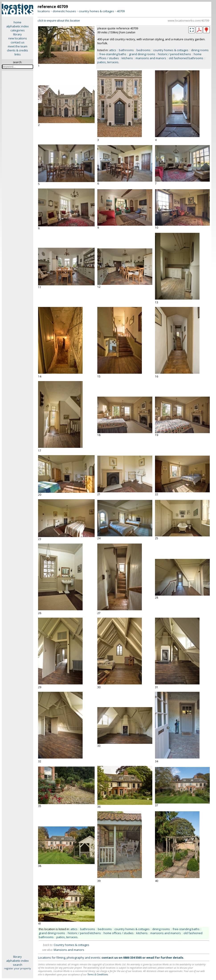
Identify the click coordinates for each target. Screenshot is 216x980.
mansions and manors (151, 58)
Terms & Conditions (98, 974)
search (18, 965)
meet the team (18, 46)
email (150, 958)
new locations (18, 38)
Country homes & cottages (71, 945)
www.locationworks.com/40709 (188, 20)
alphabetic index (17, 26)
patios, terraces (108, 62)
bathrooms (126, 50)
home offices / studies (119, 933)
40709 (121, 11)
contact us (18, 42)
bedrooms (144, 50)
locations (44, 11)
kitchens (127, 58)
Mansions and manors (69, 950)
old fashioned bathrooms (186, 58)
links (18, 54)
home (17, 22)
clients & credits (17, 50)
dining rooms (200, 50)
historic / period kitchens (174, 54)
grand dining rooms (142, 54)
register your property (17, 968)
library (17, 34)
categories (18, 30)
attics (113, 50)
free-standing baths (113, 54)
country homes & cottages (96, 11)
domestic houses (64, 11)
